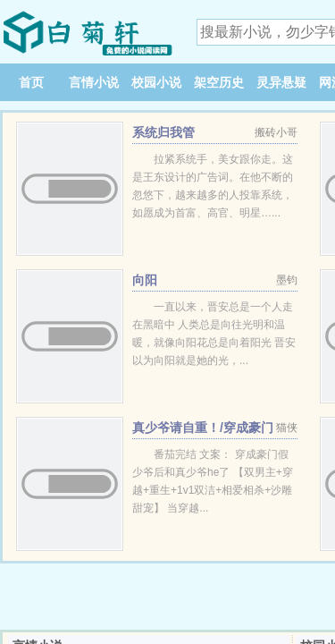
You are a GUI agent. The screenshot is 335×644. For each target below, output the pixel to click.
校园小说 (156, 82)
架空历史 (219, 82)
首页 (31, 82)
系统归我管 (163, 132)
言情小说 (94, 82)
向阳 (145, 280)
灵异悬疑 (281, 82)
